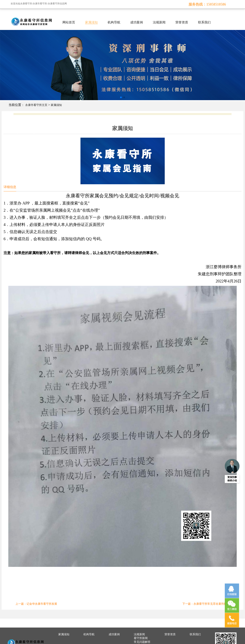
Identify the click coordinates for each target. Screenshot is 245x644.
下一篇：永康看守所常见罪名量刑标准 (206, 604)
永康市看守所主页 (36, 105)
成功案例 (137, 22)
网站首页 (69, 22)
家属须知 (91, 22)
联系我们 (204, 22)
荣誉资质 (182, 22)
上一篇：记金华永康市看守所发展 (36, 604)
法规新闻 (159, 22)
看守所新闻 (141, 638)
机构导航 (114, 22)
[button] (121, 97)
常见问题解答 (142, 642)
